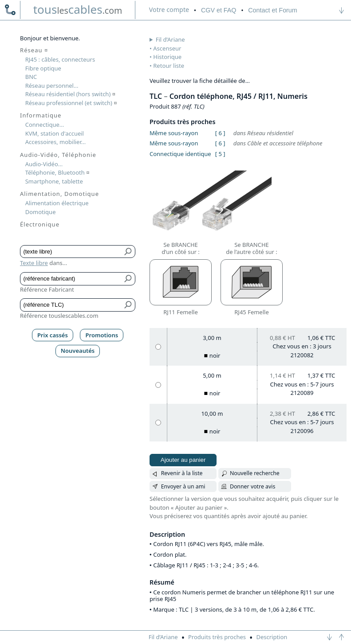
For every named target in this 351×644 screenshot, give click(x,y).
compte (169, 10)
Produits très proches (217, 637)
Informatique (41, 115)
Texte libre (34, 263)
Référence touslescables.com (59, 316)
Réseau (34, 50)
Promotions (102, 335)
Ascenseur (167, 48)
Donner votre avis (253, 486)
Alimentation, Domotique (59, 194)
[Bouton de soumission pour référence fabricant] (128, 279)
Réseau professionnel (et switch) (71, 103)
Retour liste (169, 66)
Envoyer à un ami (183, 486)
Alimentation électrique (57, 203)
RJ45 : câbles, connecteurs (60, 59)
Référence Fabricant (47, 289)
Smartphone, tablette (54, 181)
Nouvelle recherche (255, 473)
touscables (78, 9)
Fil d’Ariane (170, 39)
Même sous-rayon (174, 133)
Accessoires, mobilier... (55, 142)
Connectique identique (180, 154)
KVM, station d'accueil (55, 133)
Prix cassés (53, 335)
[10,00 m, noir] (158, 423)
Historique (167, 57)
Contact (272, 10)
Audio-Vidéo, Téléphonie (58, 155)
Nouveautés (78, 351)
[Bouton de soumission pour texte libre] (128, 252)
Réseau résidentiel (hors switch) (70, 94)
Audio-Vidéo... (44, 164)
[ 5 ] (220, 154)
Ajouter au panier (183, 460)
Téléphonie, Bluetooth (57, 172)
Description (272, 637)
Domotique (41, 212)
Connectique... (45, 125)
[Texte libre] (71, 252)
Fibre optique (43, 68)
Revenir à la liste (182, 473)
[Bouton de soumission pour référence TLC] (128, 305)
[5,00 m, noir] (158, 385)
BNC (31, 77)
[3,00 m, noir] (158, 347)
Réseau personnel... (52, 86)
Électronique (40, 224)
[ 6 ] (220, 133)
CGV (219, 10)
